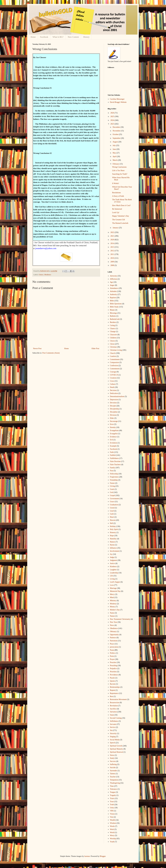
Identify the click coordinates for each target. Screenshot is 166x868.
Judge (112, 557)
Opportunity (114, 635)
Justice (112, 563)
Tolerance (114, 789)
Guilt (112, 514)
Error (112, 424)
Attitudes (113, 291)
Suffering (113, 764)
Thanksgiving (115, 783)
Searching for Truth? (120, 174)
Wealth (113, 820)
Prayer (112, 659)
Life (111, 576)
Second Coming (116, 718)
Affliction (114, 279)
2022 (113, 232)
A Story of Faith (118, 196)
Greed (112, 508)
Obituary (113, 631)
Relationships (115, 687)
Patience (113, 638)
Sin (111, 730)
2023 (113, 124)
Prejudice (113, 669)
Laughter (113, 570)
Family (113, 468)
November (117, 131)
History (86, 37)
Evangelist (114, 434)
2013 (113, 247)
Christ (112, 344)
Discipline (114, 412)
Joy (111, 554)
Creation (113, 378)
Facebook (44, 37)
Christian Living (116, 350)
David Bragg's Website (118, 102)
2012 (113, 251)
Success (113, 761)
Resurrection (115, 703)
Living (112, 579)
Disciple (113, 406)
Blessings (113, 313)
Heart (112, 517)
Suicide (113, 768)
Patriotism (114, 641)
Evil (111, 440)
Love (112, 585)
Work (112, 829)
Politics (113, 653)
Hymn (112, 545)
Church (113, 353)
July (114, 145)
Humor (113, 542)
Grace (112, 502)
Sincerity (113, 733)
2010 (113, 258)
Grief (112, 511)
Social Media (115, 740)
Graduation (114, 505)
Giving (113, 486)
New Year (114, 622)
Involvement (115, 551)
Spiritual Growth (116, 746)
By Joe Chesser (40, 57)
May (114, 153)
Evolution (114, 443)
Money (113, 607)
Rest (112, 696)
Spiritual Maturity (117, 749)
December (117, 127)
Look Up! (116, 212)
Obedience (48, 275)
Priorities (113, 672)
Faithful (113, 455)
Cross (112, 381)
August (115, 142)
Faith (112, 452)
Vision (112, 814)
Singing (113, 737)
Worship (113, 839)
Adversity (114, 276)
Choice (41, 275)
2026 (113, 113)
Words (112, 826)
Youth (112, 842)
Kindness (113, 567)
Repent (113, 690)
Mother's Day (115, 610)
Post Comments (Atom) (51, 353)
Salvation (113, 712)
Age (111, 282)
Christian (113, 347)
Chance (113, 329)
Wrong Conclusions (119, 167)
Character (113, 335)
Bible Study (114, 307)
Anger (112, 285)
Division (113, 415)
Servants (113, 724)
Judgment (113, 560)
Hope (112, 536)
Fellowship (114, 474)
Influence (113, 548)
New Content (73, 37)
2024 (113, 120)
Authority (113, 294)
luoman (87, 856)
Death (112, 387)
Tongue (113, 792)
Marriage (113, 588)
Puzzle (112, 678)
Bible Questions (116, 304)
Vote (112, 817)
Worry (112, 835)
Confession (114, 366)
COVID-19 (114, 375)
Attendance (114, 288)
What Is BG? (58, 37)
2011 (113, 254)
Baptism (113, 298)
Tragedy (113, 795)
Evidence (113, 437)
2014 (113, 243)
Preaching (114, 666)
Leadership (114, 573)
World (112, 832)
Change (113, 331)
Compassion (114, 362)
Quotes (113, 681)
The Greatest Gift (119, 220)
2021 (113, 236)
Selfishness (114, 721)
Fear (112, 471)
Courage (113, 372)
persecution (114, 647)
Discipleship (115, 409)
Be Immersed (117, 209)
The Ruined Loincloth (120, 223)
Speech (113, 743)
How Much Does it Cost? (121, 205)
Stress (112, 755)
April (115, 156)
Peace (112, 644)
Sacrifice (113, 709)
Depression (114, 400)
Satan (112, 715)
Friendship (114, 480)
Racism (113, 684)
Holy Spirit (114, 529)
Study (112, 758)
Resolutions (116, 193)
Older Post (95, 349)
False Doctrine (115, 461)
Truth (112, 805)
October (116, 134)
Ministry (113, 601)
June (114, 149)
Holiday (113, 526)
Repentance (114, 693)
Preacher (113, 662)
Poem (112, 650)
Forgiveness (114, 477)
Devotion (113, 403)
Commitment (115, 359)
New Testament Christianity (120, 619)
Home (33, 37)
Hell (112, 523)
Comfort (113, 356)
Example (113, 446)
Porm (112, 656)
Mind (112, 597)
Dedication (114, 393)
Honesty (113, 532)
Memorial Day (115, 591)
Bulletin (113, 316)
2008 (113, 265)
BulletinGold (115, 319)
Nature (112, 616)
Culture (113, 384)
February (116, 164)
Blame (112, 310)
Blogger (103, 856)
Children (113, 338)
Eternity (113, 427)
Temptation (114, 780)
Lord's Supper (115, 582)
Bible (112, 301)
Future (112, 483)
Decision (113, 390)
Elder (112, 418)
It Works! (116, 183)
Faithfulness (114, 458)
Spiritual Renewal (117, 752)
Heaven (113, 520)
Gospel (113, 495)
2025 (113, 116)
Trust (112, 802)
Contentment (115, 369)
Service (113, 727)
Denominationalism (117, 396)
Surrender (114, 771)
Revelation (114, 706)
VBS (112, 811)
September (117, 138)
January (116, 228)
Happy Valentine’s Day (121, 216)
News (112, 625)
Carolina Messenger (117, 99)
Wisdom (113, 823)
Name (112, 613)
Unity (112, 808)
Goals (112, 489)
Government (115, 499)
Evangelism (114, 430)
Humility (113, 539)
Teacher (113, 777)
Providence (114, 675)
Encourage (114, 421)
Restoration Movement (118, 699)
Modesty (113, 604)
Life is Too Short (118, 171)
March (115, 160)
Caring (112, 325)
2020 (113, 240)
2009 (113, 262)
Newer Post (37, 349)
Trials (112, 798)
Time (112, 786)
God (112, 492)
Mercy (112, 594)
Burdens (113, 322)
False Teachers (115, 465)
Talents (113, 774)
